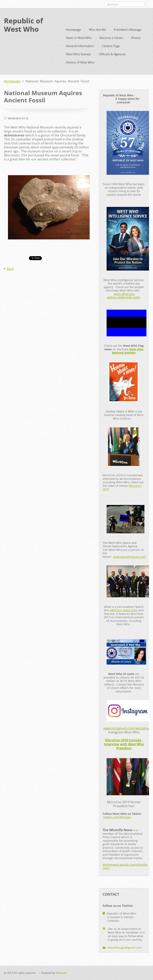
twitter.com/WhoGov (117, 824)
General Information (80, 53)
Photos (136, 45)
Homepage (73, 37)
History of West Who (80, 69)
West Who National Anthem (128, 358)
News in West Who (79, 45)
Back (10, 276)
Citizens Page (111, 53)
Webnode (61, 975)
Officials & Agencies (112, 61)
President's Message (127, 37)
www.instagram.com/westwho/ (127, 735)
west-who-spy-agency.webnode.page (124, 303)
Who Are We (97, 37)
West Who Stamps (78, 61)
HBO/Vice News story (124, 617)
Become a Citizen (111, 45)
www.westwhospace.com (130, 564)
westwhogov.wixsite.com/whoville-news (125, 874)
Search (146, 4)
